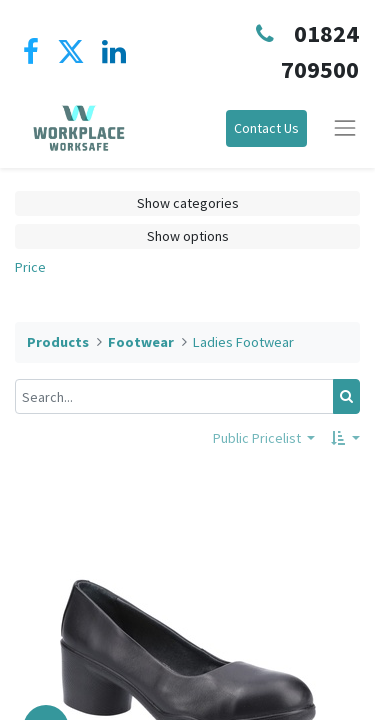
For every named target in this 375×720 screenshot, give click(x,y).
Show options (188, 236)
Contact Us (266, 128)
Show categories (188, 203)
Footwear (141, 342)
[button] (345, 438)
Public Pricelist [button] (258, 438)
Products (58, 342)
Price (30, 267)
